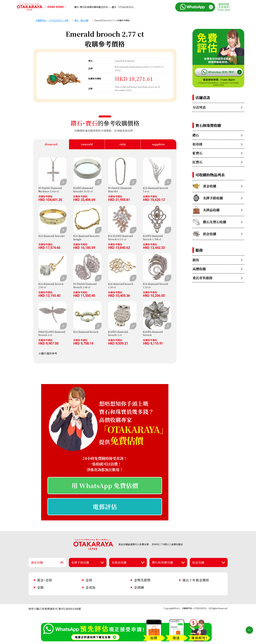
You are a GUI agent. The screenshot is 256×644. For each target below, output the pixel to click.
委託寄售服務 (202, 278)
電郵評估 (105, 507)
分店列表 (199, 107)
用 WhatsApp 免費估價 (105, 485)
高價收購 (199, 269)
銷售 (196, 260)
